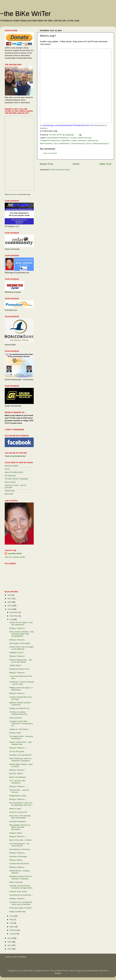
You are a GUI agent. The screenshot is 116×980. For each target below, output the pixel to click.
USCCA (89, 144)
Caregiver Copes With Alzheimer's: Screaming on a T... (21, 723)
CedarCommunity (84, 138)
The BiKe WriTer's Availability (16, 479)
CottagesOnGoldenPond (50, 141)
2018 (10, 595)
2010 (10, 949)
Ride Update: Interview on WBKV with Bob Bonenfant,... (20, 827)
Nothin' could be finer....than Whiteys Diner (21, 743)
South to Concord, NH (18, 812)
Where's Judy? (15, 733)
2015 (10, 606)
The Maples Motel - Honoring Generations (21, 737)
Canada (73, 138)
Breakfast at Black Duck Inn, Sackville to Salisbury (21, 877)
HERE (7, 423)
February (14, 930)
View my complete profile (15, 557)
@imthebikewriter (18, 456)
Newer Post (46, 164)
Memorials (9, 494)
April (12, 923)
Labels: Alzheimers (79, 141)
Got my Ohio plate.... (18, 751)
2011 (10, 945)
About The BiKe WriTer (14, 472)
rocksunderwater (91, 971)
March (12, 927)
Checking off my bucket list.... (21, 895)
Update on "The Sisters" (19, 729)
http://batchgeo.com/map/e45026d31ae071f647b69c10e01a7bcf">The (68, 125)
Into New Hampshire (18, 821)
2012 (10, 942)
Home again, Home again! (20, 643)
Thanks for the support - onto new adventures (21, 624)
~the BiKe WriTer (25, 14)
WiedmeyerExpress (101, 144)
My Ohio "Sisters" (16, 773)
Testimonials (10, 491)
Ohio (56, 144)
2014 (10, 609)
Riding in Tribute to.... (18, 786)
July (12, 619)
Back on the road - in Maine (20, 840)
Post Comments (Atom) (60, 170)
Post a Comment (50, 153)
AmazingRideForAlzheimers (58, 138)
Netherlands (12, 194)
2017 (10, 599)
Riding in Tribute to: (17, 628)
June (12, 916)
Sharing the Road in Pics (19, 669)
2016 (10, 602)
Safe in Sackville (16, 882)
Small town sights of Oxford (20, 908)
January (13, 934)
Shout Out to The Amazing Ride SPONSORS (20, 817)
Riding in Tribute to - (17, 770)
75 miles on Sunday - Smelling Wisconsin (18, 713)
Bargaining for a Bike (18, 796)
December (14, 612)
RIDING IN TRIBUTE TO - (20, 708)
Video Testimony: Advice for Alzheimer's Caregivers (20, 760)
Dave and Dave (16, 718)
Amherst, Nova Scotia (18, 892)
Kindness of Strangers (18, 857)
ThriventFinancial (78, 144)
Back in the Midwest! (18, 777)
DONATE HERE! (11, 466)
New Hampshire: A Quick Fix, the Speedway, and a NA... (21, 804)
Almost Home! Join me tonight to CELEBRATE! (21, 648)
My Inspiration (10, 476)
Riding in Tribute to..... (18, 748)
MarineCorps (93, 141)
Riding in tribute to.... (18, 867)
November (14, 616)
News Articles (10, 482)
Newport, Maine (16, 833)
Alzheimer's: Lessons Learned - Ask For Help (21, 683)
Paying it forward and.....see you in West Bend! (21, 661)
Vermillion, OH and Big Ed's (20, 755)
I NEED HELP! (15, 665)
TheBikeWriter (64, 144)
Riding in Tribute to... (18, 899)
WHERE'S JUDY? (17, 653)
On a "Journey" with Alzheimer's (17, 782)
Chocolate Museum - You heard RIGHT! (19, 845)
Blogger (58, 973)
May (12, 920)
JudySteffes (66, 141)
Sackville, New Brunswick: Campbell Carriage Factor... (21, 887)
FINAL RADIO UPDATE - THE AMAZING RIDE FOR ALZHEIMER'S (22, 634)
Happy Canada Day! (18, 912)
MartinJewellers (46, 144)
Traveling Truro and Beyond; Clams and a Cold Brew (21, 903)
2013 (10, 938)
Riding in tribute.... (17, 860)
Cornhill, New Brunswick (19, 864)
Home (76, 164)
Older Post (105, 164)
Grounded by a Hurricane (20, 849)
